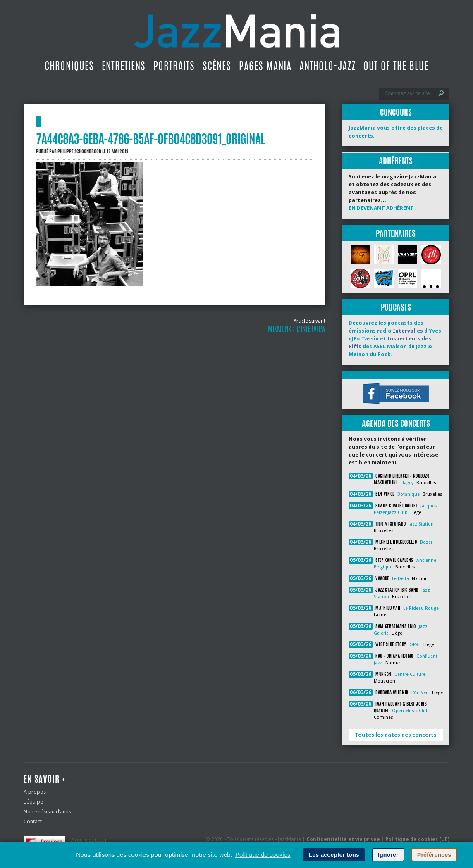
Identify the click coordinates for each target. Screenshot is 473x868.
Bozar (426, 542)
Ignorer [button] (388, 855)
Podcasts (396, 307)
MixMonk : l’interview (297, 329)
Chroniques (69, 66)
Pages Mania (265, 66)
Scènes (217, 66)
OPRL (415, 645)
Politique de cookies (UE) (417, 839)
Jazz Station (421, 524)
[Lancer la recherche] (441, 93)
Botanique (408, 494)
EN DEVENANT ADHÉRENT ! (383, 208)
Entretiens (124, 66)
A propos (35, 792)
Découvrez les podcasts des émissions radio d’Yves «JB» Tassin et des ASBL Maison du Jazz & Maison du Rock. (395, 339)
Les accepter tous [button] (334, 855)
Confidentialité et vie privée (343, 839)
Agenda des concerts (396, 423)
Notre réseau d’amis (47, 812)
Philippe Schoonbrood (79, 151)
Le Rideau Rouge (421, 608)
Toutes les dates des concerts (396, 735)
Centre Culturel (411, 674)
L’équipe (33, 802)
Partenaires (396, 233)
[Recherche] (409, 93)
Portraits (174, 66)
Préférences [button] (434, 855)
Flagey (407, 483)
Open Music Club (410, 711)
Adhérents (396, 161)
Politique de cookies (263, 855)
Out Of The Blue (396, 66)
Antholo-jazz (327, 66)
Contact (33, 822)
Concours (396, 112)
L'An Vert (420, 693)
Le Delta (400, 579)
